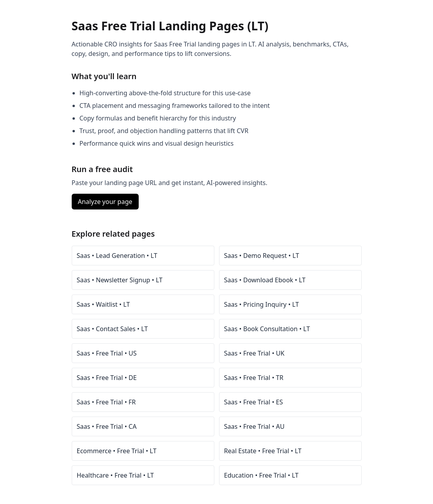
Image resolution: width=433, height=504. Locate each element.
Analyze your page (105, 202)
